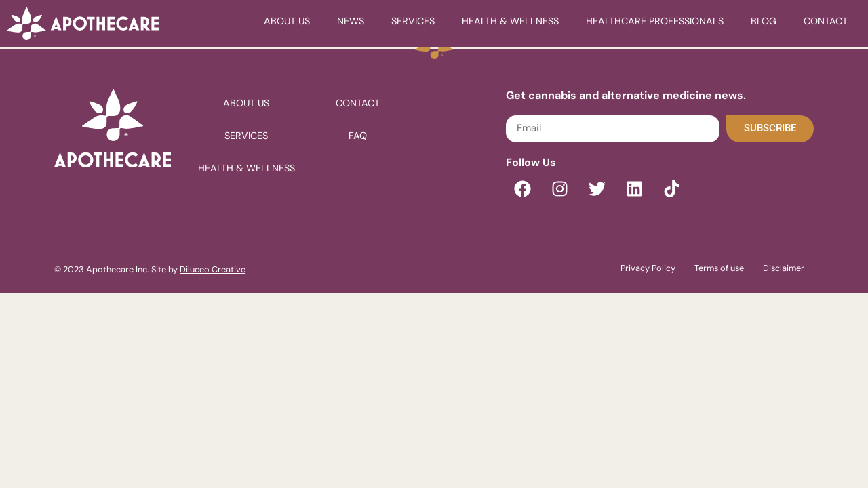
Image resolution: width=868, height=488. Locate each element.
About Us (287, 21)
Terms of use (719, 268)
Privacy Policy (648, 268)
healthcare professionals (655, 21)
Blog (764, 21)
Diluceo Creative (213, 269)
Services (413, 21)
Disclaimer (784, 268)
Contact (826, 21)
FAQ (358, 136)
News (351, 21)
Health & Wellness (510, 21)
